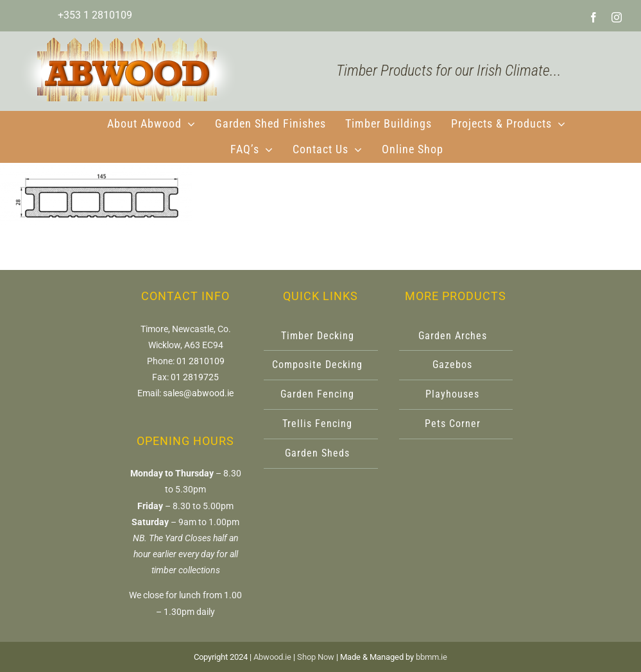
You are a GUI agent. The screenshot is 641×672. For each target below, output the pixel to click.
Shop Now (316, 657)
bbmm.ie (432, 657)
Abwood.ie (272, 657)
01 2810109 (201, 361)
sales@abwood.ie (198, 393)
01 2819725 (195, 377)
